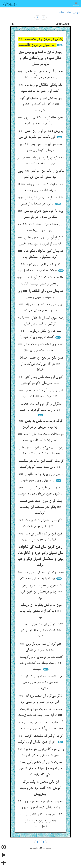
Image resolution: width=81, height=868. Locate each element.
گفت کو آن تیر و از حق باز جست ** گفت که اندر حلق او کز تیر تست (41, 631)
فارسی (76, 12)
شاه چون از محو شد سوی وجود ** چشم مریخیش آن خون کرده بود (40, 592)
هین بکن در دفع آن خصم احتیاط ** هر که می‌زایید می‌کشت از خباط (41, 364)
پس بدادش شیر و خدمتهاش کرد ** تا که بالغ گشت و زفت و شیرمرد (41, 104)
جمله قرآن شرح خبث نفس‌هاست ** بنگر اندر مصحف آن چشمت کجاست (41, 507)
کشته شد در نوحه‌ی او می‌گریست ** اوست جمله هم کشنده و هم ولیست (41, 663)
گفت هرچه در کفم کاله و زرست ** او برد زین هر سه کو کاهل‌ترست (40, 821)
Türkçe (68, 12)
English (61, 12)
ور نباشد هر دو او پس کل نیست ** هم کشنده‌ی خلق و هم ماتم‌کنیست (41, 683)
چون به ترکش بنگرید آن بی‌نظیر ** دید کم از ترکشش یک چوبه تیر (41, 611)
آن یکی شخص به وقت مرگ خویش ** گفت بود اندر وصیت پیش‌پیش (40, 788)
